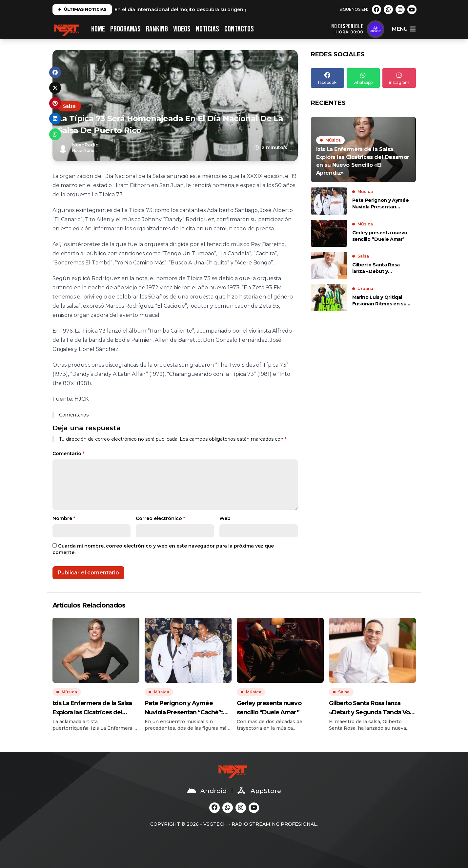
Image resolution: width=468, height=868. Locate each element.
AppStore (259, 791)
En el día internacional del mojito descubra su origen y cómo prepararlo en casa (212, 10)
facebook (327, 78)
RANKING (157, 29)
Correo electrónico (160, 518)
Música (333, 140)
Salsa (69, 106)
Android (207, 791)
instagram (399, 78)
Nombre (64, 518)
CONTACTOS (239, 29)
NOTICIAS (207, 29)
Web (225, 518)
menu (404, 29)
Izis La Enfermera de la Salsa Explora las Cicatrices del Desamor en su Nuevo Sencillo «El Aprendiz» (96, 708)
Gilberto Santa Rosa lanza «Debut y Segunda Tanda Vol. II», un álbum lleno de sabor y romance (381, 268)
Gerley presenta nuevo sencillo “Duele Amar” (380, 236)
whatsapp (363, 78)
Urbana (365, 289)
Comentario (68, 453)
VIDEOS (182, 29)
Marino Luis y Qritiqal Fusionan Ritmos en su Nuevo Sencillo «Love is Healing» (380, 301)
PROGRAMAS (125, 29)
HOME (98, 29)
